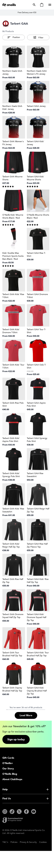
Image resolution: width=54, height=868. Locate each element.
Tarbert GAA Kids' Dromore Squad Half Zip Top (37, 617)
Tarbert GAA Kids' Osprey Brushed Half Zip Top (37, 691)
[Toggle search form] (34, 5)
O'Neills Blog (10, 774)
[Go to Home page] (9, 5)
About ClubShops (12, 779)
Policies (14, 842)
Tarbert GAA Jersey (36, 106)
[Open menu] (50, 5)
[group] (14, 186)
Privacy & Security (28, 842)
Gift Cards (8, 758)
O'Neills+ (8, 763)
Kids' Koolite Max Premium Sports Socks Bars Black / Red (13, 256)
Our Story (8, 769)
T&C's (5, 842)
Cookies (43, 842)
